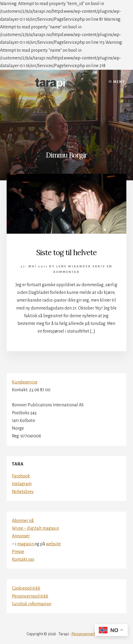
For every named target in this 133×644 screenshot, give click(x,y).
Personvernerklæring (89, 634)
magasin (26, 544)
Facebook (21, 476)
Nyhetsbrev (23, 492)
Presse (18, 552)
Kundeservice (25, 382)
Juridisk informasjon (32, 604)
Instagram (22, 484)
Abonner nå (23, 521)
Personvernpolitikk (30, 596)
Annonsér (21, 536)
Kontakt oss (23, 559)
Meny (119, 82)
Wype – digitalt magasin (35, 528)
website (53, 544)
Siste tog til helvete (66, 253)
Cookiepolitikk (26, 588)
